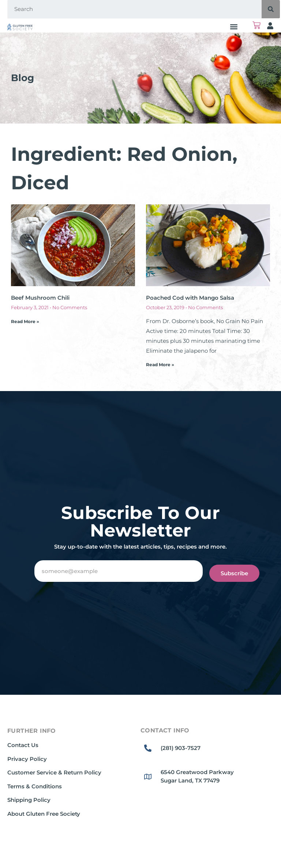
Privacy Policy (27, 759)
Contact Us (23, 745)
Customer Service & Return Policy (54, 772)
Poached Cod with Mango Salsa (190, 298)
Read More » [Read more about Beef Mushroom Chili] (25, 321)
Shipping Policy (29, 800)
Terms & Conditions (35, 786)
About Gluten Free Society (44, 814)
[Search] (271, 9)
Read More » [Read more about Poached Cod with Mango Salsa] (160, 365)
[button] (234, 26)
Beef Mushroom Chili (40, 298)
